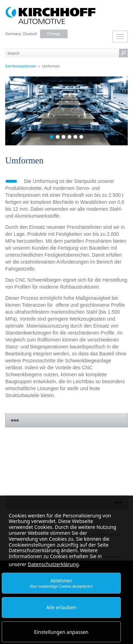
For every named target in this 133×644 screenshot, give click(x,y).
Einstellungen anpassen (61, 632)
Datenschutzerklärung (53, 564)
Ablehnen (61, 583)
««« (15, 420)
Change (54, 34)
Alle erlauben (61, 607)
